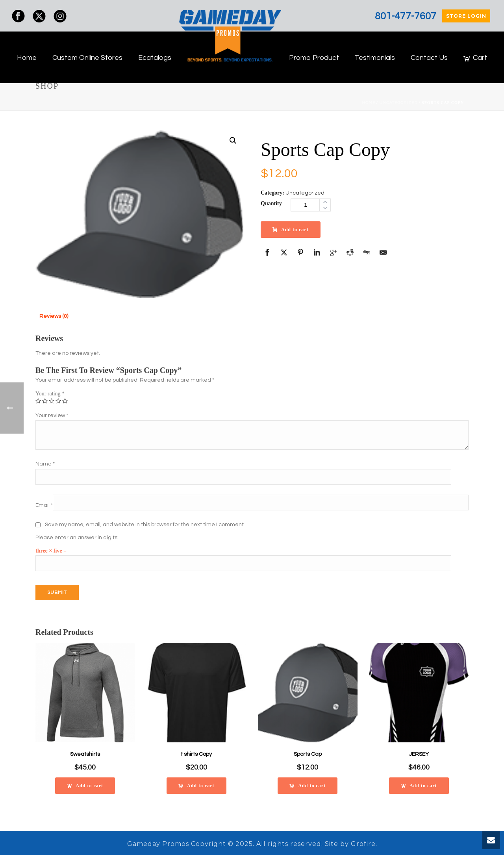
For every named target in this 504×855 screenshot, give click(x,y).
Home (27, 58)
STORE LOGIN (466, 16)
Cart (475, 58)
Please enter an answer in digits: (77, 538)
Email (44, 505)
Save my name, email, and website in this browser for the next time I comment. (145, 525)
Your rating (50, 394)
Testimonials (375, 58)
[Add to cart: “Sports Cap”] (308, 786)
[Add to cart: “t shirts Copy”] (196, 786)
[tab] (54, 316)
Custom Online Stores (87, 58)
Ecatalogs (155, 58)
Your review (52, 415)
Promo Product (314, 58)
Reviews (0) (54, 316)
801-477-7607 (406, 16)
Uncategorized (398, 103)
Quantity (271, 203)
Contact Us (429, 58)
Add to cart (291, 230)
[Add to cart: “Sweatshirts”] (85, 786)
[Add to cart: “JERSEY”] (419, 786)
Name (45, 464)
